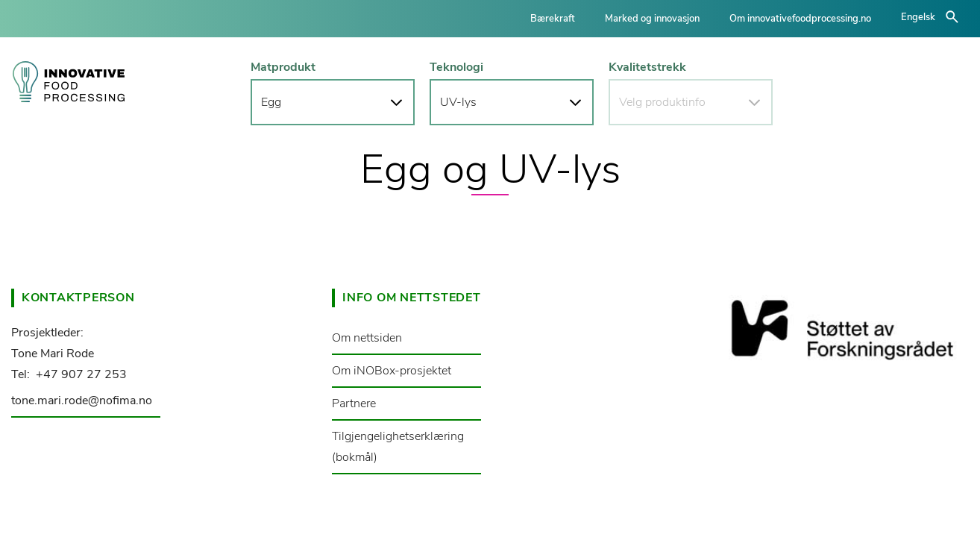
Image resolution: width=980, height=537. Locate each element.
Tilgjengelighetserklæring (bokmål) (398, 447)
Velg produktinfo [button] (662, 102)
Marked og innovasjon (652, 19)
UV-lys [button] (458, 102)
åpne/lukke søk (952, 17)
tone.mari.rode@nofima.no (82, 401)
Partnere (354, 403)
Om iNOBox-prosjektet (392, 371)
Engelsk (918, 17)
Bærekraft (553, 19)
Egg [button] (271, 102)
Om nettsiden (367, 338)
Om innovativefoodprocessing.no (800, 19)
